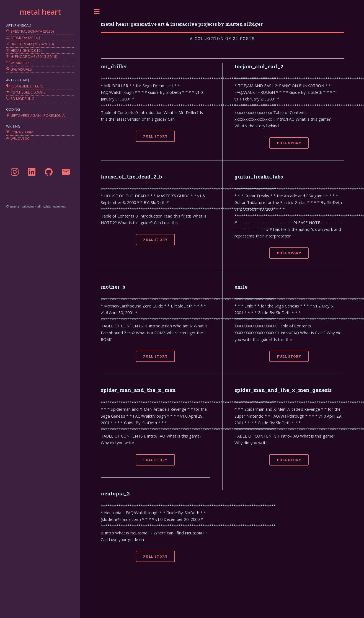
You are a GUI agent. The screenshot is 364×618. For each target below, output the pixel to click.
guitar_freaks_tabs (259, 177)
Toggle (97, 11)
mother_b (113, 287)
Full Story (155, 136)
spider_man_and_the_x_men (138, 390)
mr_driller (114, 66)
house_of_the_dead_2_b (131, 177)
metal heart (40, 12)
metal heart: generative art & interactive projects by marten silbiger (182, 24)
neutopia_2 (115, 493)
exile (241, 287)
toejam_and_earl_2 (259, 66)
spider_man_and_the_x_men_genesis (283, 390)
